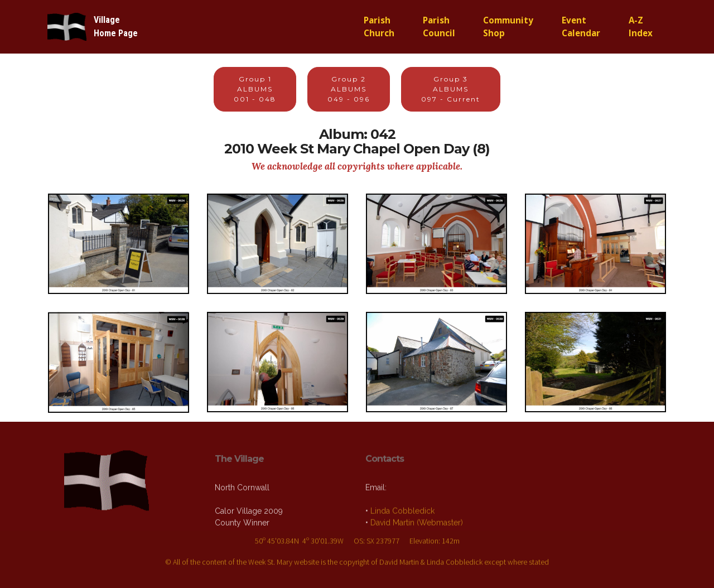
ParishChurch (379, 26)
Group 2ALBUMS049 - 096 (349, 89)
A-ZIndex (641, 26)
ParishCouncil (439, 26)
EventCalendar (581, 26)
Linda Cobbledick (402, 528)
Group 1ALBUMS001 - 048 (255, 89)
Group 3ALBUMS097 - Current (451, 89)
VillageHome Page (116, 26)
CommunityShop (508, 26)
